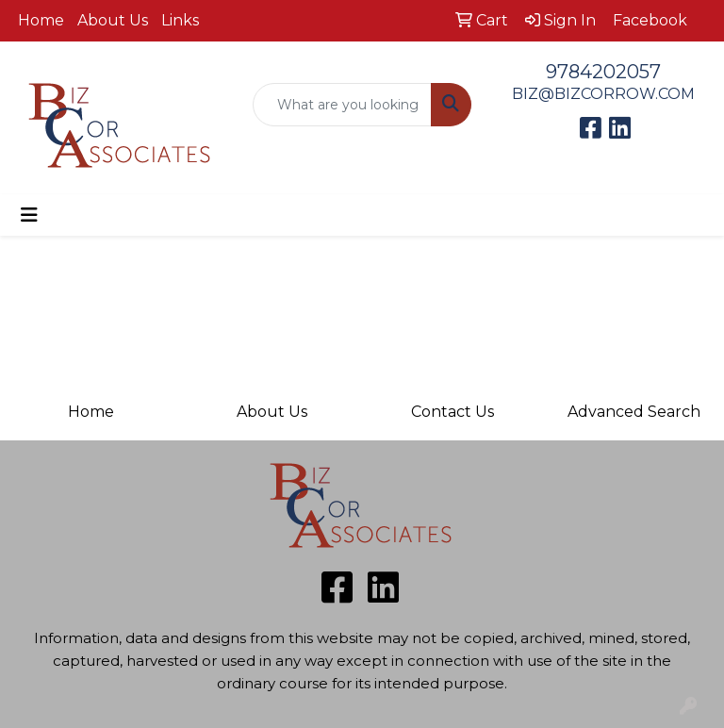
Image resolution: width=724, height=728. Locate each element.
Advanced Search (634, 412)
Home (41, 20)
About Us (113, 20)
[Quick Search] (342, 105)
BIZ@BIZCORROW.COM (603, 94)
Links (180, 20)
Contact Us (452, 412)
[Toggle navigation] (29, 215)
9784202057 (603, 72)
